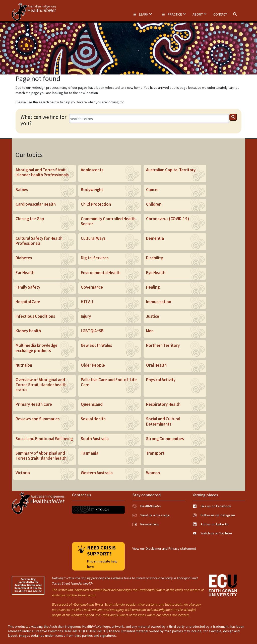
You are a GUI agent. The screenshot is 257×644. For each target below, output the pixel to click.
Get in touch (99, 510)
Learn (143, 14)
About (200, 14)
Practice (174, 14)
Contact (220, 14)
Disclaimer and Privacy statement (171, 548)
